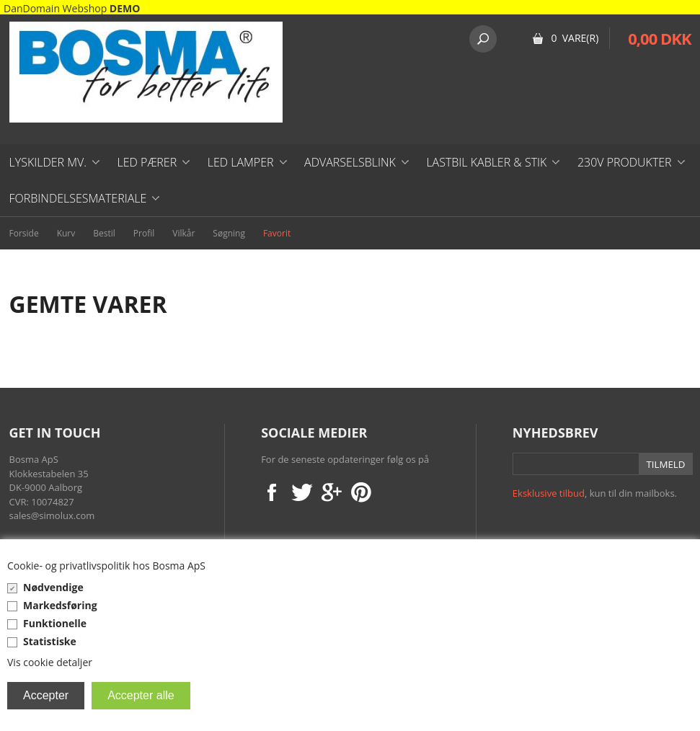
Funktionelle (55, 623)
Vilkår (183, 233)
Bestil (104, 233)
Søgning (229, 233)
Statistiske (50, 641)
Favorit (277, 233)
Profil (144, 233)
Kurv (66, 233)
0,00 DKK (659, 38)
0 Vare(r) (575, 38)
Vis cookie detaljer (50, 662)
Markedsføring (60, 605)
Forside (24, 233)
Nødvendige (53, 587)
